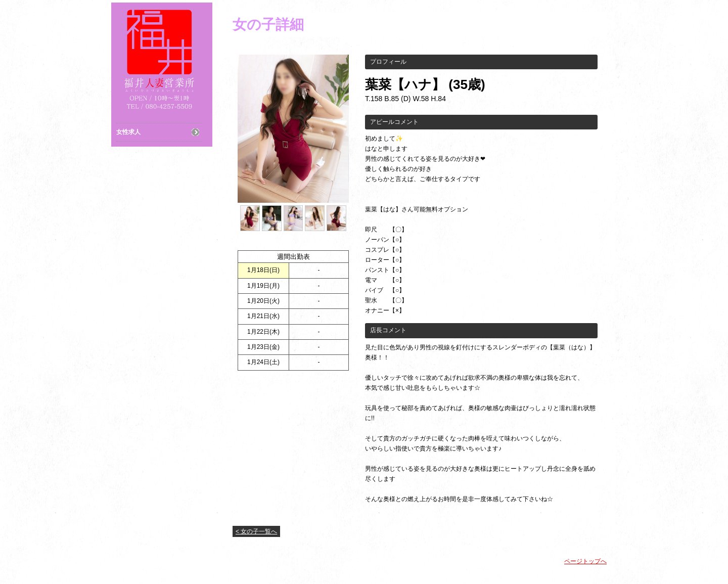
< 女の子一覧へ (256, 531)
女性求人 (128, 132)
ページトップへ (585, 561)
